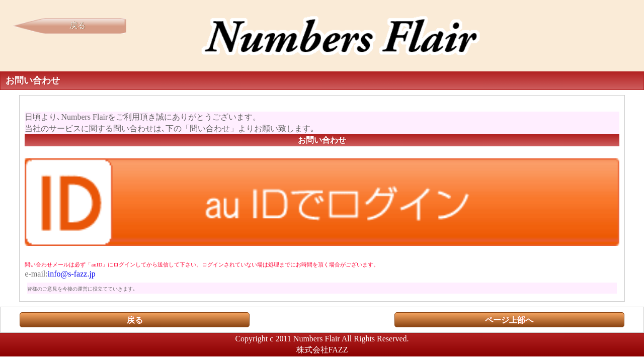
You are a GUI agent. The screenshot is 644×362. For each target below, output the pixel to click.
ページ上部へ (509, 320)
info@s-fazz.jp (72, 274)
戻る (77, 25)
